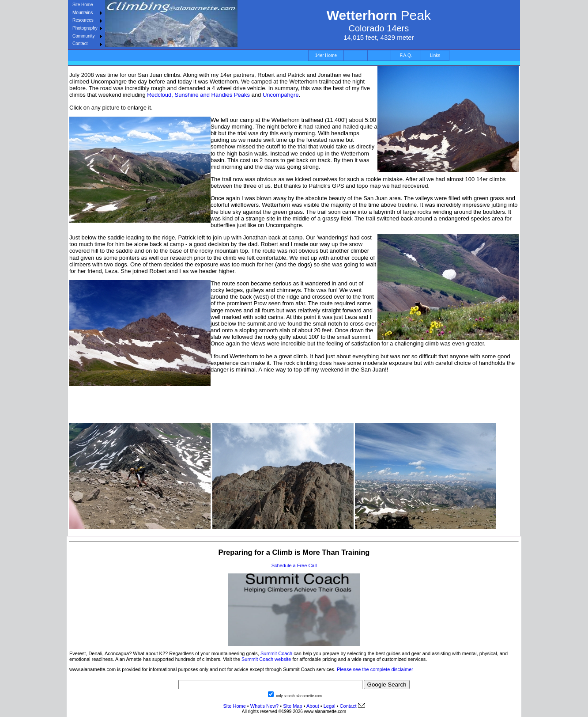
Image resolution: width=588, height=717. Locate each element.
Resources (83, 20)
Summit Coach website (266, 659)
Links (435, 55)
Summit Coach (276, 653)
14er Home (326, 55)
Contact (80, 44)
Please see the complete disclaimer (375, 669)
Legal (330, 706)
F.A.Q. (406, 55)
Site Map (292, 706)
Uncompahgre (281, 95)
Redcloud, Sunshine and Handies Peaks (198, 95)
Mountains (83, 13)
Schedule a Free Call (294, 565)
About (313, 706)
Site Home (83, 5)
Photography (85, 28)
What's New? (264, 706)
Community (84, 36)
